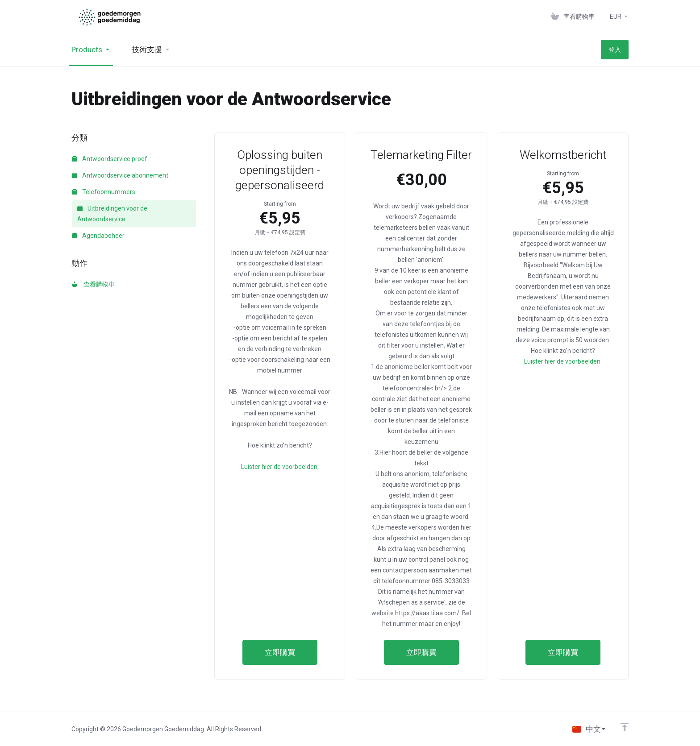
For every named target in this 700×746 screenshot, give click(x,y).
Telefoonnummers (104, 192)
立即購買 (280, 652)
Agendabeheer (98, 236)
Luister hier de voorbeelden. (280, 467)
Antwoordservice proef (110, 159)
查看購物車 (93, 284)
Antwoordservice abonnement (120, 175)
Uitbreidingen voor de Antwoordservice (112, 214)
